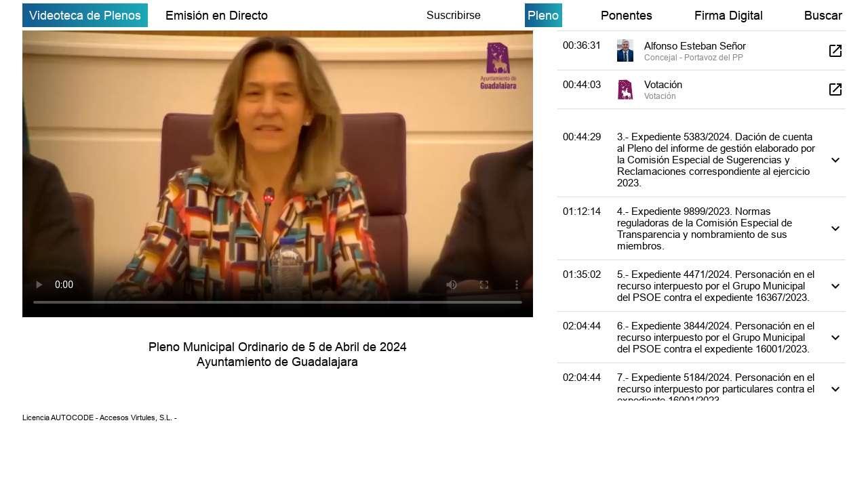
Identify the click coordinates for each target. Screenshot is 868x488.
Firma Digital (729, 15)
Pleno (543, 15)
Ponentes (627, 15)
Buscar (823, 15)
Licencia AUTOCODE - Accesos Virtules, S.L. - (100, 418)
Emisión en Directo (217, 15)
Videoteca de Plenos (85, 15)
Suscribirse (454, 15)
